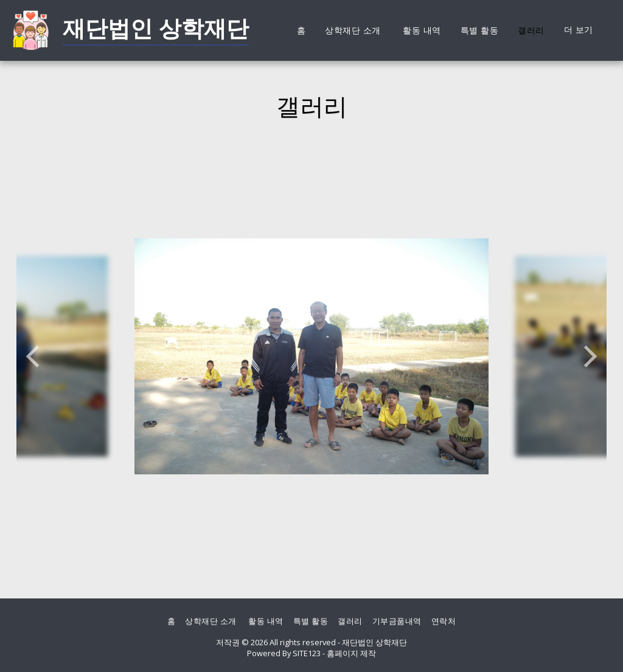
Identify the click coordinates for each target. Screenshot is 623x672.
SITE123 (307, 653)
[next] (588, 356)
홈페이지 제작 (351, 653)
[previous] (35, 356)
